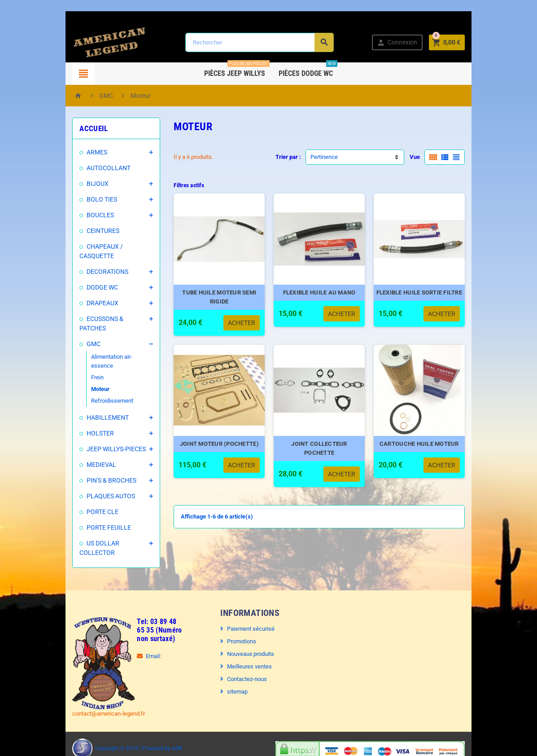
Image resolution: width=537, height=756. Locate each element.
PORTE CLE (93, 493)
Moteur (90, 371)
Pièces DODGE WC (308, 70)
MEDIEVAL (92, 446)
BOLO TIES (92, 199)
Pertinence (324, 157)
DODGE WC (92, 287)
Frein (87, 359)
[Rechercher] (259, 42)
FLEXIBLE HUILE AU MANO (322, 297)
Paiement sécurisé (248, 610)
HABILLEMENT (98, 399)
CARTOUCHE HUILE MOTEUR (427, 454)
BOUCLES (90, 215)
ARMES (87, 152)
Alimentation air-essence (113, 347)
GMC (84, 334)
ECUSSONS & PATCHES (109, 319)
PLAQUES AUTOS (101, 478)
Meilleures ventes (247, 648)
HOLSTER (90, 415)
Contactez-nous (244, 661)
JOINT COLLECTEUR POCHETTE (322, 454)
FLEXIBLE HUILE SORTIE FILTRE (427, 297)
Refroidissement (102, 382)
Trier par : (288, 157)
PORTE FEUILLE (99, 509)
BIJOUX (88, 184)
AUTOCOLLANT (99, 168)
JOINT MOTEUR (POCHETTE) (217, 454)
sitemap (235, 673)
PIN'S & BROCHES (102, 462)
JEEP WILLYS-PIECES (106, 431)
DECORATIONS (98, 272)
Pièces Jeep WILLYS (237, 70)
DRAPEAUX (93, 303)
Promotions (239, 623)
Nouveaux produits (248, 635)
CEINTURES (93, 231)
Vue (425, 157)
